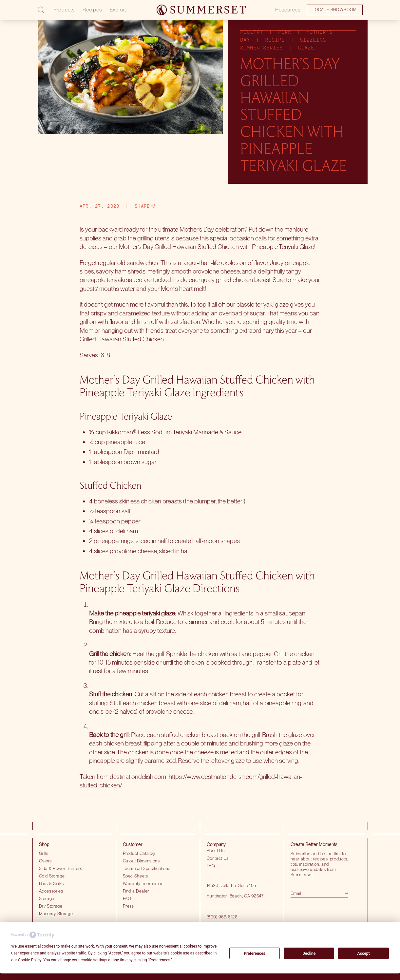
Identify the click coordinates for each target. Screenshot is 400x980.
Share (145, 206)
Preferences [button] (160, 960)
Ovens (45, 861)
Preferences (255, 953)
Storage (47, 898)
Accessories (51, 891)
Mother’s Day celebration (212, 229)
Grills (44, 853)
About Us (216, 851)
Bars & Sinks (51, 883)
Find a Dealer (136, 891)
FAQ (127, 898)
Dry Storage (51, 906)
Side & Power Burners (61, 868)
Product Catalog (139, 853)
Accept (364, 953)
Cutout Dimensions (141, 861)
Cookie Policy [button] (30, 960)
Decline (309, 953)
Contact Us (218, 858)
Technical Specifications (147, 868)
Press (128, 906)
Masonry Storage (56, 914)
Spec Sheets (135, 876)
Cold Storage (52, 876)
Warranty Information (143, 883)
